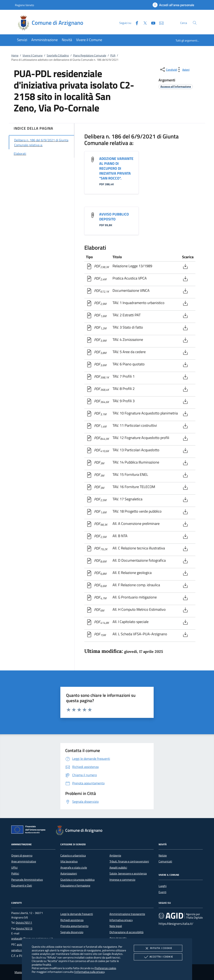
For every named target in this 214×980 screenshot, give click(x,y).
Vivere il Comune (33, 55)
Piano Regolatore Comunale (90, 55)
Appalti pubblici (118, 868)
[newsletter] (160, 23)
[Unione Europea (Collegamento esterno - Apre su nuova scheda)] (29, 830)
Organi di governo (22, 855)
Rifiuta (158, 948)
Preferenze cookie (105, 968)
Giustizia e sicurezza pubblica (77, 880)
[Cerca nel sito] (195, 23)
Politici (15, 873)
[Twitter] (143, 23)
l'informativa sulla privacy (89, 972)
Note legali (116, 926)
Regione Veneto (24, 5)
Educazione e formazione (75, 886)
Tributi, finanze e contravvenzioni (129, 861)
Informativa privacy (121, 920)
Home (15, 55)
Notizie (163, 855)
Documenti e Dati (22, 886)
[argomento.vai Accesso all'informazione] (176, 86)
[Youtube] (152, 23)
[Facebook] (135, 23)
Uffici (14, 868)
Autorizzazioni (69, 873)
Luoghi (163, 886)
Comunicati (165, 861)
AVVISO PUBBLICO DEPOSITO (114, 217)
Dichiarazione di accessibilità (126, 932)
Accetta (158, 957)
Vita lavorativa (69, 861)
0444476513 (24, 928)
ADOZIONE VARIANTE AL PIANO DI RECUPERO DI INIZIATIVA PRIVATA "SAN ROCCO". (116, 168)
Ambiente (115, 855)
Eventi (162, 892)
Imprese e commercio (122, 880)
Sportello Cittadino (58, 55)
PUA (113, 55)
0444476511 (24, 923)
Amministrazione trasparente (127, 914)
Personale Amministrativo (27, 880)
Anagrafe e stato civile (74, 868)
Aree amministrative (24, 861)
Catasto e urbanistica (73, 855)
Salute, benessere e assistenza (128, 873)
